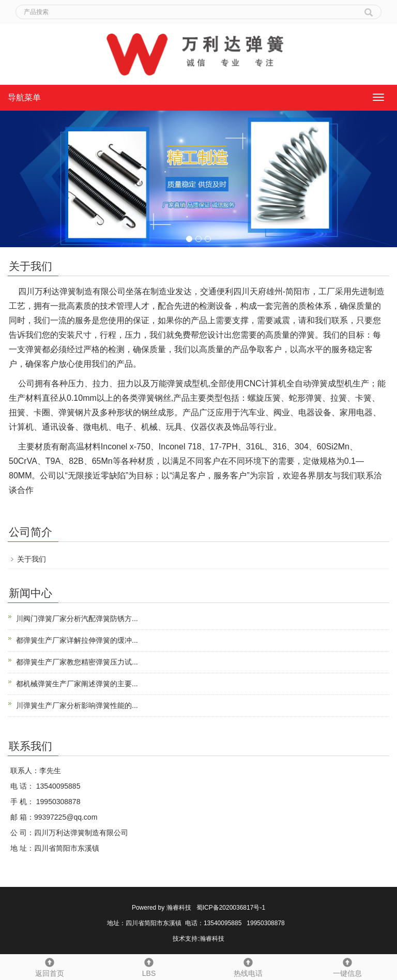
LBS (149, 966)
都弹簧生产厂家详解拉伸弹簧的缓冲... (77, 640)
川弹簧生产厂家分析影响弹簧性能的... (77, 705)
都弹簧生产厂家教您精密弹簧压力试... (77, 662)
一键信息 (347, 966)
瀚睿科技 (179, 908)
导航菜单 (24, 97)
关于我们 (32, 559)
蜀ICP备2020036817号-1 (231, 908)
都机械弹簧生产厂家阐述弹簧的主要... (77, 684)
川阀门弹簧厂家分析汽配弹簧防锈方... (77, 619)
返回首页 (50, 966)
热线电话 (248, 966)
